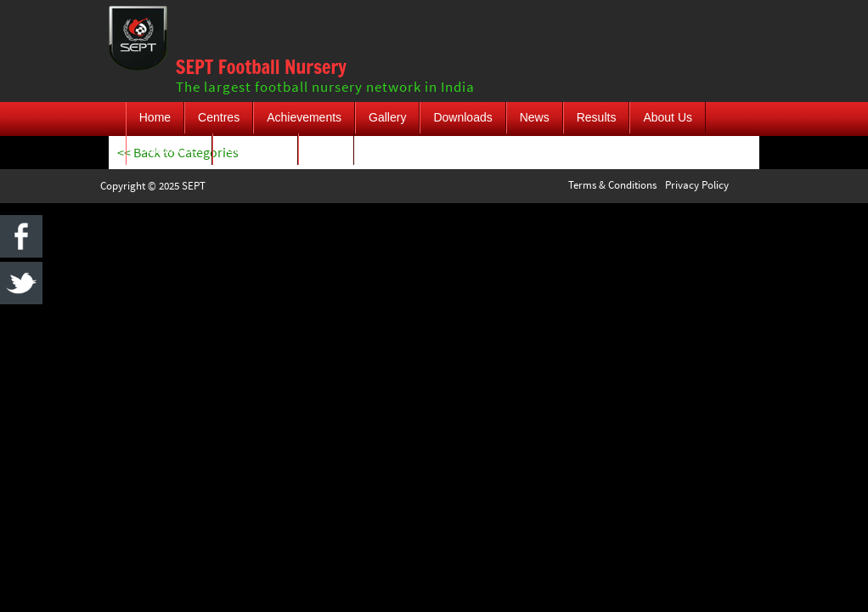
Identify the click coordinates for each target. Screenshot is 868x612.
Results (597, 117)
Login (326, 149)
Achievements (304, 117)
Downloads (462, 117)
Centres (219, 117)
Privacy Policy (697, 185)
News (535, 117)
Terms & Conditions (612, 185)
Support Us (169, 149)
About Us (668, 117)
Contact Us (255, 149)
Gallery (387, 117)
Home (155, 117)
